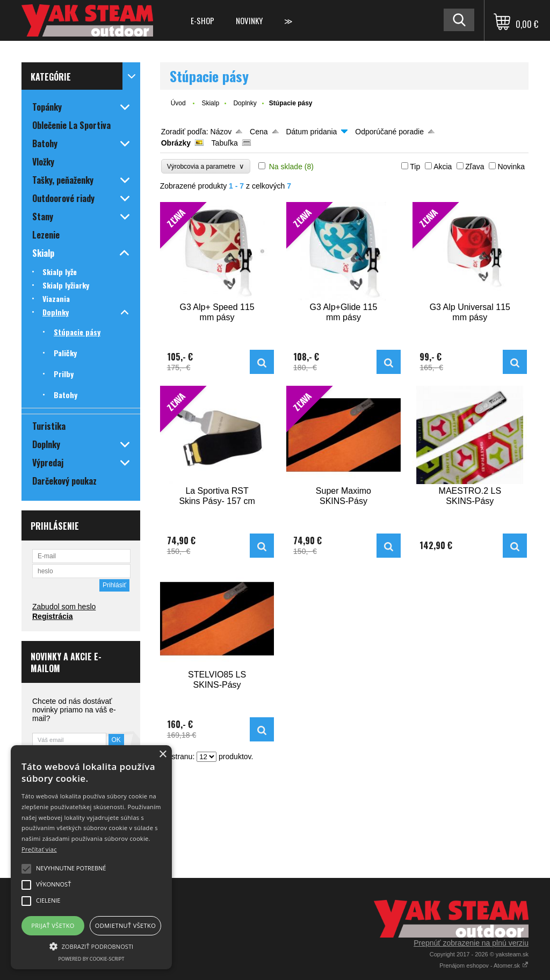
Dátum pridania (311, 132)
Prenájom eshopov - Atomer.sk (484, 965)
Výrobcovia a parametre (206, 166)
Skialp (210, 103)
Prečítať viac (39, 849)
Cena (259, 132)
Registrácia (52, 616)
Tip (415, 167)
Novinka (511, 167)
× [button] (162, 755)
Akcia (443, 167)
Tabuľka (225, 143)
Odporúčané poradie (389, 132)
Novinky (249, 20)
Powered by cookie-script (92, 959)
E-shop (202, 20)
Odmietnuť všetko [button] (125, 925)
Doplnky (245, 103)
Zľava (475, 167)
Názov (221, 132)
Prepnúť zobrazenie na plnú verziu (471, 943)
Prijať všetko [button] (53, 925)
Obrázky (176, 143)
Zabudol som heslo (64, 607)
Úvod (178, 103)
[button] (91, 946)
